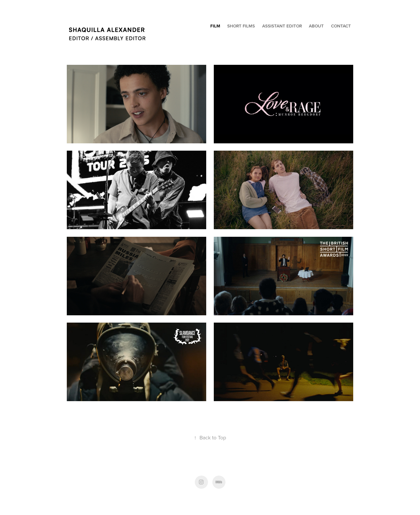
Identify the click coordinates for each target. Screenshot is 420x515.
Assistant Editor (282, 26)
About (316, 26)
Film (215, 26)
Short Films (241, 26)
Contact (341, 26)
